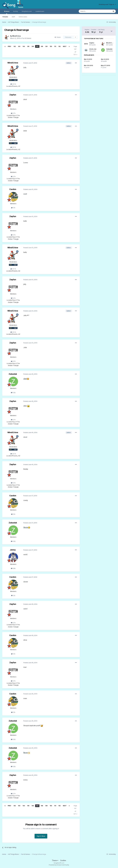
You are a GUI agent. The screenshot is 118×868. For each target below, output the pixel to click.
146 (33, 46)
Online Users (23, 17)
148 (42, 46)
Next (65, 46)
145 (28, 46)
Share (58, 37)
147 (37, 46)
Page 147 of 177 (75, 51)
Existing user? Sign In (107, 4)
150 (51, 46)
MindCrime (17, 36)
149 (46, 46)
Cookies (63, 860)
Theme (55, 860)
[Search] (89, 11)
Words (26, 527)
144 (24, 46)
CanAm (13, 189)
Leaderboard (40, 11)
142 (15, 46)
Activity (16, 11)
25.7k (13, 84)
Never (26, 753)
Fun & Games (27, 38)
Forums (5, 17)
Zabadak (13, 374)
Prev (9, 46)
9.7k (13, 113)
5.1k (13, 208)
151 (55, 46)
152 (59, 46)
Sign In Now (41, 836)
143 (19, 46)
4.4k (13, 393)
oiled (25, 379)
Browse (7, 12)
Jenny (13, 550)
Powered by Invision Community (59, 865)
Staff (13, 17)
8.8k (13, 568)
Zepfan (13, 95)
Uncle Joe (93, 49)
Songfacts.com (27, 11)
